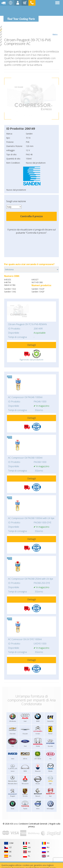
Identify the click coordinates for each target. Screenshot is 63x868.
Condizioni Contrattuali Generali (33, 824)
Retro (55, 31)
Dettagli (32, 345)
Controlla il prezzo (31, 216)
